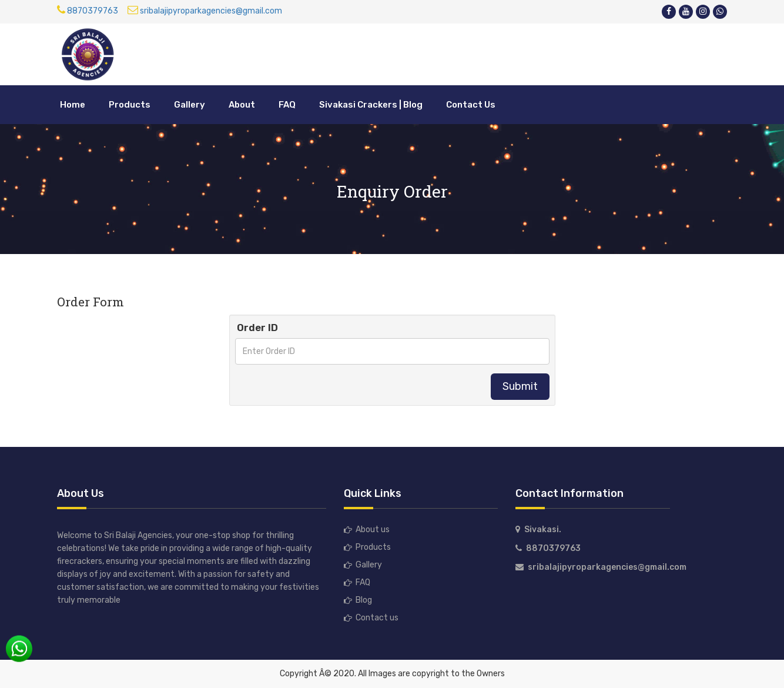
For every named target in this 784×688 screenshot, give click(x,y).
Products (130, 105)
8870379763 (88, 11)
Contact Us (471, 105)
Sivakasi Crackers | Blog (371, 105)
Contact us (377, 618)
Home (73, 105)
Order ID (257, 328)
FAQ (287, 105)
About (242, 105)
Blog (364, 600)
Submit (520, 386)
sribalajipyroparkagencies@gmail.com (205, 11)
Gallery (190, 105)
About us (373, 530)
